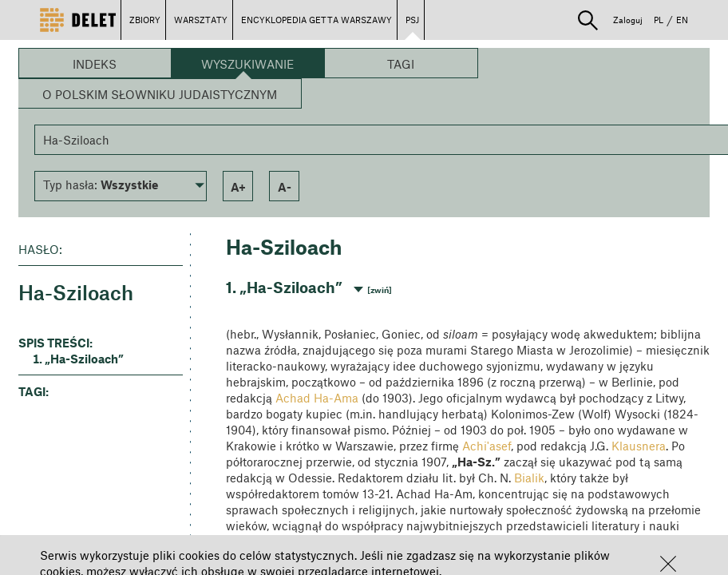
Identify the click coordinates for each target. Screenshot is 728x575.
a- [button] (285, 187)
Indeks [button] (95, 64)
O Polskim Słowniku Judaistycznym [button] (160, 94)
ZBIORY (145, 20)
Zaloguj (628, 20)
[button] (668, 564)
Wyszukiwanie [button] (247, 64)
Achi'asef (487, 446)
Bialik (529, 478)
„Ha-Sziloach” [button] (84, 359)
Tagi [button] (401, 64)
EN (682, 20)
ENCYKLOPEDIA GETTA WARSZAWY (317, 20)
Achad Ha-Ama (317, 398)
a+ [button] (238, 187)
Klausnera (639, 446)
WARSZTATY (201, 20)
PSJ (412, 20)
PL (659, 20)
